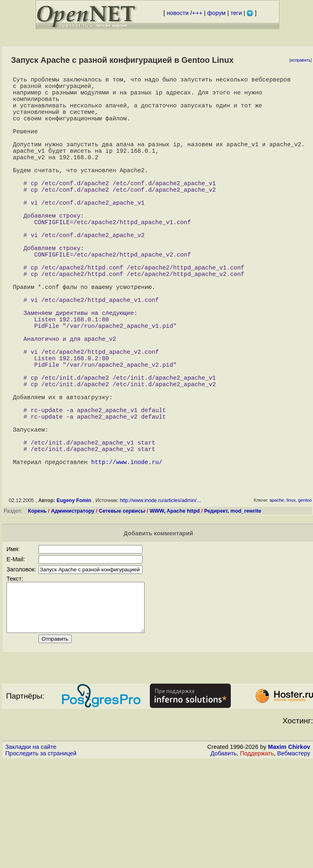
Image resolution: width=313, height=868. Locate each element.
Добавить (224, 860)
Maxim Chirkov (289, 854)
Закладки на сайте (31, 854)
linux (291, 597)
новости (178, 13)
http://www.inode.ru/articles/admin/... (160, 598)
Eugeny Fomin (74, 598)
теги (236, 13)
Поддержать (257, 860)
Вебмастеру (294, 860)
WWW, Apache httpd (175, 608)
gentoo (305, 597)
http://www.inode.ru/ (127, 559)
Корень (37, 608)
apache (277, 597)
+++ (197, 13)
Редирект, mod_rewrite (233, 608)
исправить (300, 60)
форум (216, 13)
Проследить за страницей (41, 860)
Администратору (73, 608)
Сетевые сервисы (122, 608)
